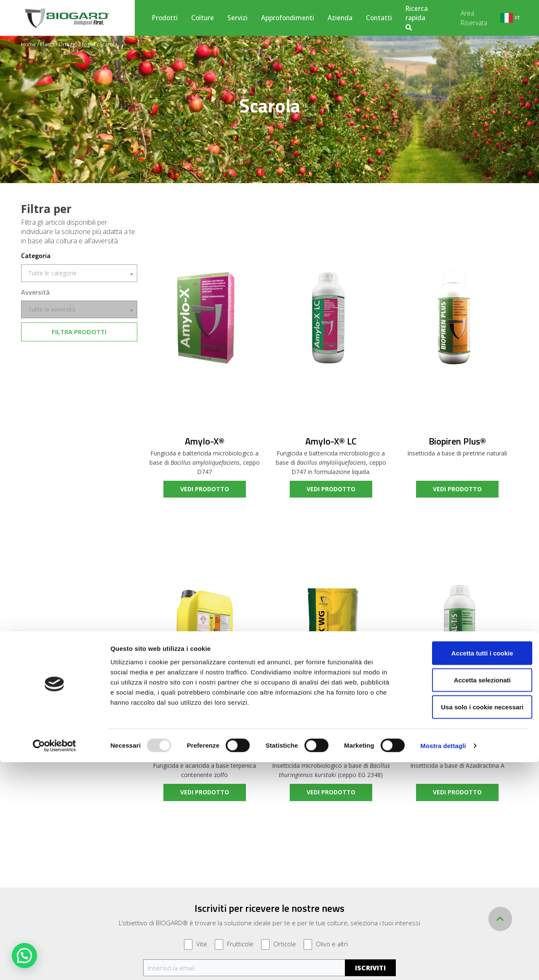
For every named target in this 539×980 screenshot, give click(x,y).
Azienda (340, 18)
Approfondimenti (288, 18)
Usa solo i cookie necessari (469, 925)
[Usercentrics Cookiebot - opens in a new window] (55, 964)
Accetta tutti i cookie (469, 871)
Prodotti (165, 18)
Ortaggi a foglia (77, 44)
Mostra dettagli (443, 963)
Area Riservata (474, 18)
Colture (203, 18)
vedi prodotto (205, 489)
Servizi (237, 18)
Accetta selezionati (468, 898)
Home (28, 44)
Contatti (379, 18)
